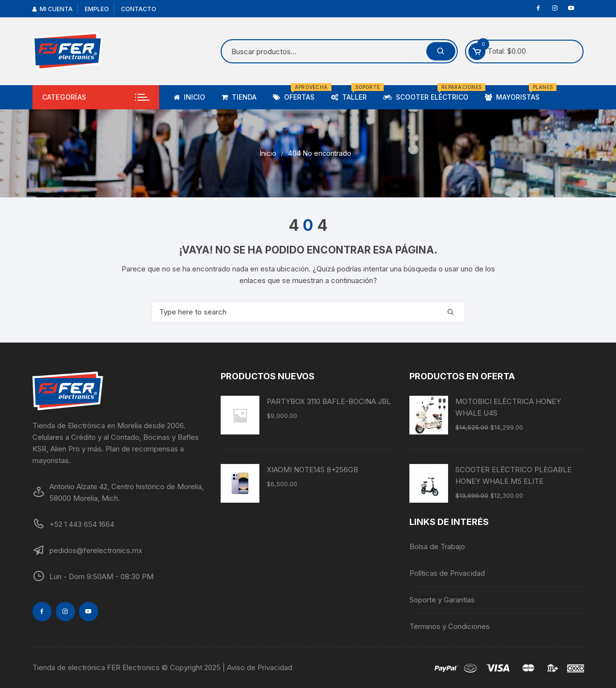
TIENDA (239, 97)
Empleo (97, 9)
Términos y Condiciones (450, 626)
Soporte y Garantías (442, 600)
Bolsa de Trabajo (437, 546)
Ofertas (297, 93)
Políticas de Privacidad (447, 573)
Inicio (189, 97)
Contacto (139, 9)
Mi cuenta (53, 9)
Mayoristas (516, 93)
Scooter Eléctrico (429, 93)
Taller (353, 93)
